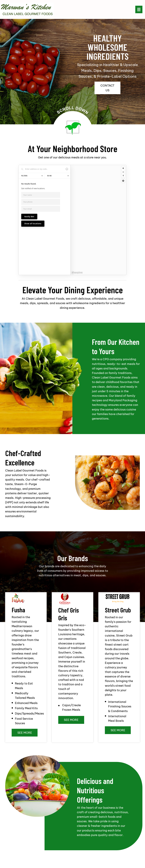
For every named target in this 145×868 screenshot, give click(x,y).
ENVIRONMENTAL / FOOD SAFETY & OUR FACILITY (106, 850)
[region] (98, 197)
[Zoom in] (123, 168)
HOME (7, 850)
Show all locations (33, 224)
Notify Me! (29, 217)
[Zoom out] (123, 172)
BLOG (138, 850)
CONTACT (73, 853)
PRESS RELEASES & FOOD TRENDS (59, 850)
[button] (107, 88)
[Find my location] (123, 181)
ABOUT (18, 850)
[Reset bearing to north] (123, 176)
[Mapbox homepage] (77, 227)
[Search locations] (43, 169)
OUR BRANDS (31, 850)
